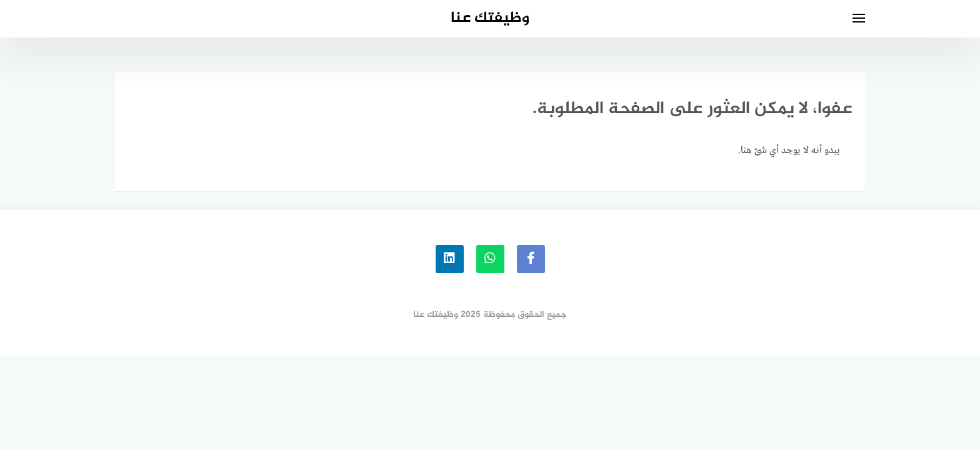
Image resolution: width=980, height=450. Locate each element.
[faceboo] (531, 259)
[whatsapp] (490, 259)
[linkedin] (450, 259)
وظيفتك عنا (490, 18)
